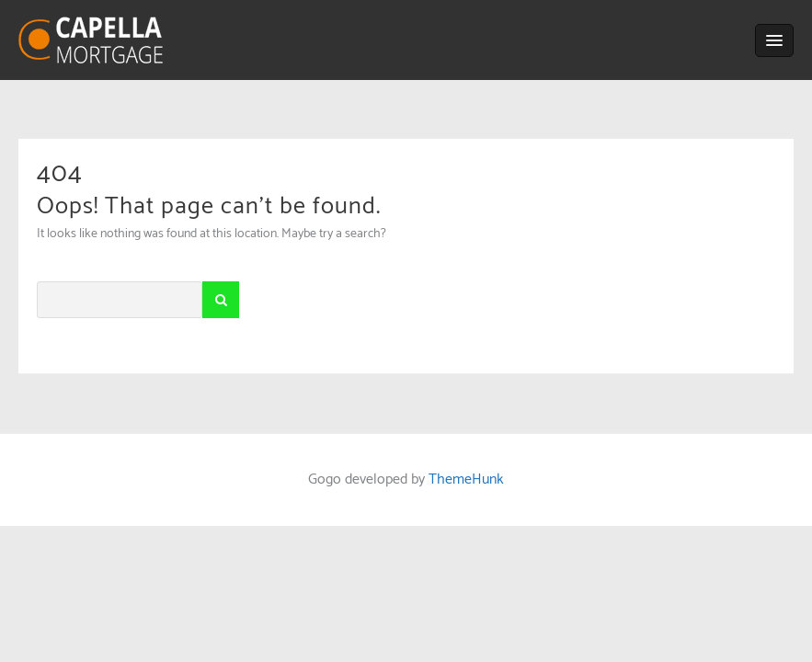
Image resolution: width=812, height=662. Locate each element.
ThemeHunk (466, 479)
